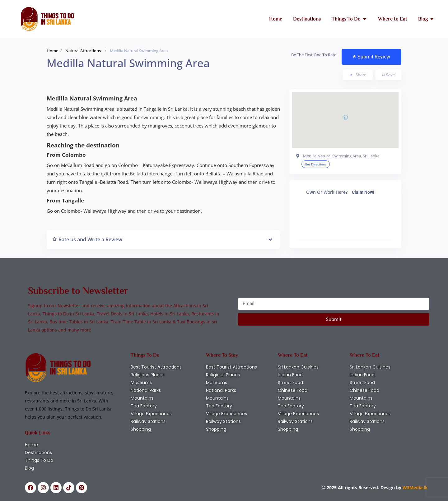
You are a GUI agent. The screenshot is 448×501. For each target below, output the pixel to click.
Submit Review (371, 57)
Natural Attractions (83, 51)
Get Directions (316, 164)
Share (358, 75)
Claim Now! (363, 192)
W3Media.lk (415, 487)
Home (52, 51)
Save (389, 75)
